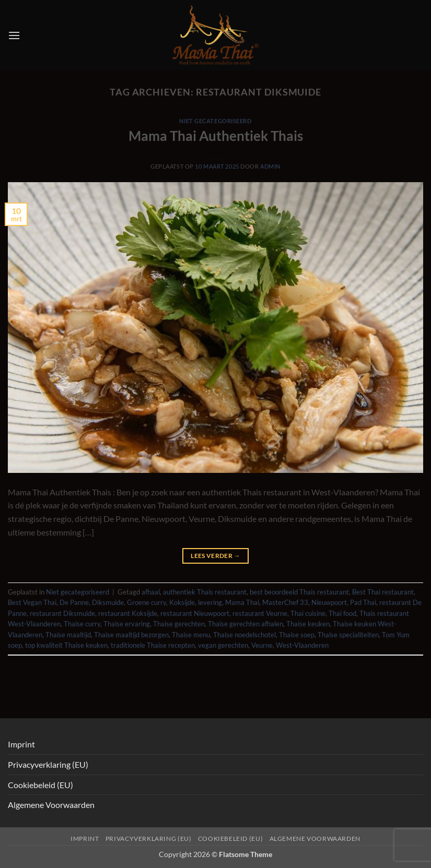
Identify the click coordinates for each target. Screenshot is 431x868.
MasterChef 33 (285, 602)
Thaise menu (191, 635)
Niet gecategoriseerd (215, 121)
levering (210, 602)
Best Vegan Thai (32, 602)
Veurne (262, 645)
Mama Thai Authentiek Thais (216, 136)
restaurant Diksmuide (62, 613)
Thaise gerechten (179, 624)
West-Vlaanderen (302, 645)
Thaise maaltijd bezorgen (131, 635)
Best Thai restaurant (383, 592)
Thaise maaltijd (68, 635)
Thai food (342, 613)
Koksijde (182, 602)
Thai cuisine (308, 613)
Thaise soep (297, 635)
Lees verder (215, 556)
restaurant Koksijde (128, 613)
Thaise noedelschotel (244, 635)
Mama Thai (242, 602)
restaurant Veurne (260, 613)
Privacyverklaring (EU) (48, 764)
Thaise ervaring (127, 624)
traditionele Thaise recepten (153, 645)
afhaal (151, 592)
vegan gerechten (223, 645)
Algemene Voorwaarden (51, 805)
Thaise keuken (308, 624)
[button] (14, 35)
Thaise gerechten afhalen (246, 624)
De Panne (74, 602)
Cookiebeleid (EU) (40, 785)
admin (270, 166)
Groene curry (147, 602)
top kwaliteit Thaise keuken (66, 645)
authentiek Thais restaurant (205, 592)
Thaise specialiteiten (348, 635)
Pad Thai (363, 602)
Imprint (21, 744)
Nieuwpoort (329, 602)
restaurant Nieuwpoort (195, 613)
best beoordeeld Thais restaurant (299, 592)
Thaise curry (82, 624)
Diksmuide (108, 602)
